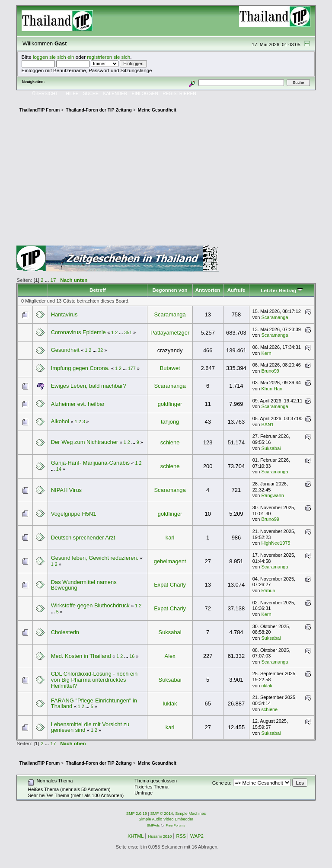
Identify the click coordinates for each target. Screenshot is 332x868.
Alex (170, 656)
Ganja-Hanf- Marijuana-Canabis (90, 463)
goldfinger (170, 404)
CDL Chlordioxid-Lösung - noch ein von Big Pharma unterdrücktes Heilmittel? (94, 680)
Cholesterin (65, 632)
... (48, 280)
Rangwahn (272, 495)
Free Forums (175, 825)
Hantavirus (64, 314)
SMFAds (153, 825)
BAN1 (267, 424)
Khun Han (272, 389)
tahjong (170, 422)
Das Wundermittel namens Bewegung (84, 585)
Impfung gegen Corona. (80, 368)
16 (132, 656)
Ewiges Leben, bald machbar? (89, 386)
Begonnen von (170, 290)
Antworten (208, 290)
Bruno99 (270, 371)
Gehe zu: (222, 783)
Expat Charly (170, 585)
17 (53, 280)
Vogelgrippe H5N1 (74, 514)
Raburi (268, 590)
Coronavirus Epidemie (78, 332)
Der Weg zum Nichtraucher (85, 442)
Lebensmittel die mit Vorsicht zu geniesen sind (90, 727)
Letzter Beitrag (282, 290)
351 (128, 332)
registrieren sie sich (109, 57)
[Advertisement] (166, 181)
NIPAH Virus (66, 490)
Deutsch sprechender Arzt (83, 538)
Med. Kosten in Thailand (82, 656)
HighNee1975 (276, 543)
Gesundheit (66, 350)
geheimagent (170, 561)
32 (100, 350)
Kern (266, 353)
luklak (170, 704)
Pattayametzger (170, 333)
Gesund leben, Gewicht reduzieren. (95, 558)
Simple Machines (190, 814)
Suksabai (271, 448)
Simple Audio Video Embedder (166, 819)
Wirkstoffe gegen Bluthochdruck (90, 605)
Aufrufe (236, 290)
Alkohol (60, 421)
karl (170, 538)
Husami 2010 (160, 836)
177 (132, 368)
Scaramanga (170, 314)
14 (59, 469)
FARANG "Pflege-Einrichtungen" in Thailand (94, 704)
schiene (170, 442)
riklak (267, 686)
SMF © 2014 (162, 814)
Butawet (170, 368)
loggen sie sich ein (54, 57)
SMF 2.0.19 (137, 814)
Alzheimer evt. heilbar (78, 404)
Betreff (98, 290)
